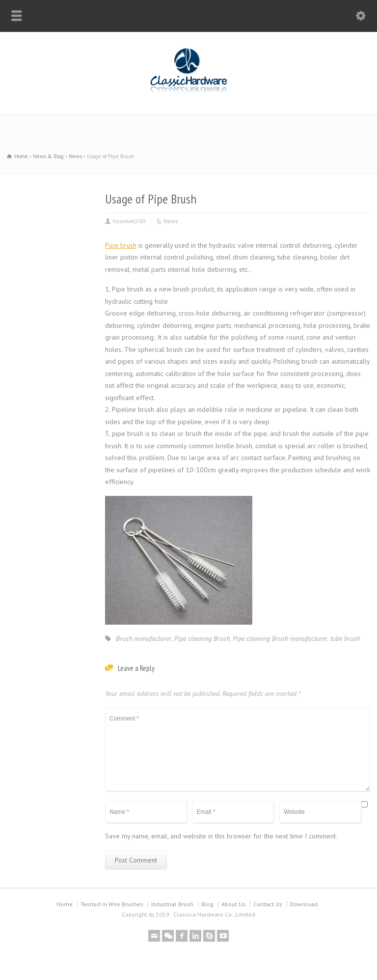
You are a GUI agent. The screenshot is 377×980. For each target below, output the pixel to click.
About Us (233, 904)
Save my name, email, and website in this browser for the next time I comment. (221, 836)
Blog (207, 904)
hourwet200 (129, 221)
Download (304, 904)
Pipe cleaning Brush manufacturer (280, 638)
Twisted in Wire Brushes (112, 904)
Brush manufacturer (144, 638)
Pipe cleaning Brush (202, 638)
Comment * (238, 749)
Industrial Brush (172, 904)
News (171, 221)
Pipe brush (121, 245)
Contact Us (268, 904)
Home (65, 904)
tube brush (345, 638)
